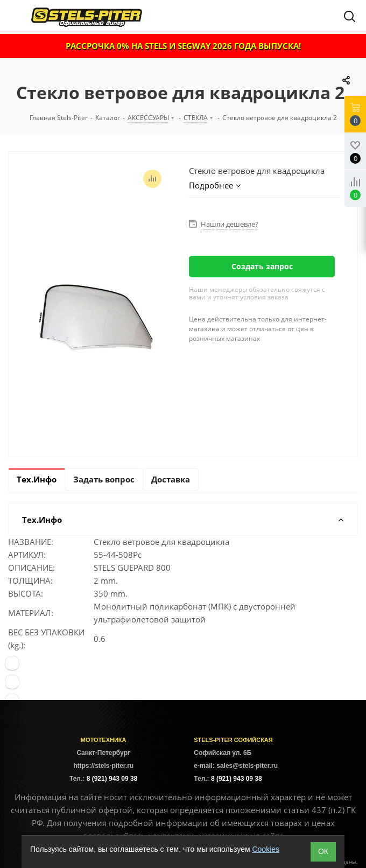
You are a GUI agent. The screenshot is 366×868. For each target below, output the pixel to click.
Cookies (266, 849)
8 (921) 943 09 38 (112, 779)
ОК (323, 851)
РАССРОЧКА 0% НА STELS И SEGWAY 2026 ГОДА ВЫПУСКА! (183, 46)
